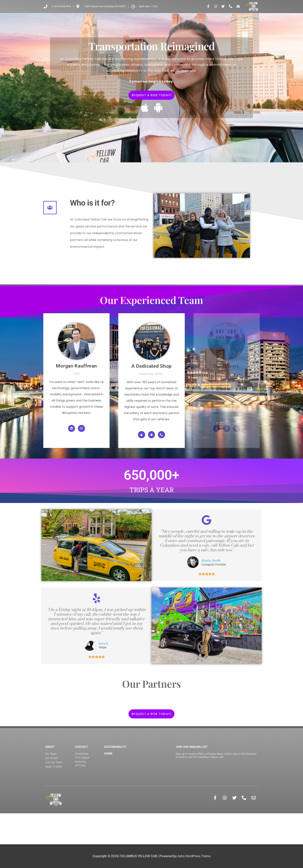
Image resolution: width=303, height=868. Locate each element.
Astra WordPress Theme (194, 856)
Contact (81, 774)
